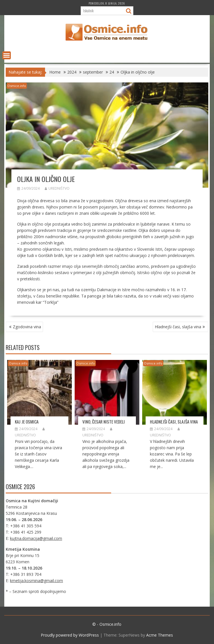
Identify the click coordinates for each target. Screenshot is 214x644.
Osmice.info (17, 86)
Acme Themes (160, 635)
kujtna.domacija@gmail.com (36, 538)
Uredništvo (57, 188)
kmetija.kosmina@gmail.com (36, 581)
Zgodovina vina (27, 327)
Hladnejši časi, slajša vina (178, 327)
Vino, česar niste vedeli (104, 422)
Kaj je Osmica (27, 422)
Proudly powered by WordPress (70, 635)
